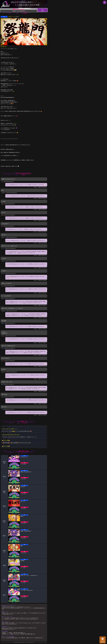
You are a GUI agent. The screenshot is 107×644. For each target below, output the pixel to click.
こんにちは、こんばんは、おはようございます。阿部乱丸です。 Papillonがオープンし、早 (19, 437)
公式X (43, 10)
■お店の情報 (5, 631)
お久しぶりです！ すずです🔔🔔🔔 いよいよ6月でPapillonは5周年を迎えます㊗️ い (17, 431)
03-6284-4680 (20, 9)
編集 (13, 182)
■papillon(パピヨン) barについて (9, 606)
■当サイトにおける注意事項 (8, 636)
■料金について (5, 612)
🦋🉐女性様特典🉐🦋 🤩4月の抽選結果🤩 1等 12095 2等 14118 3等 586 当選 (16, 443)
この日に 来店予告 (103, 640)
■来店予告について (6, 627)
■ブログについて (6, 622)
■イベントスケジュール (7, 617)
